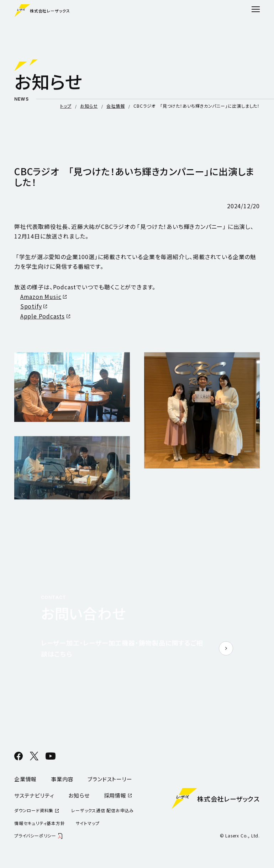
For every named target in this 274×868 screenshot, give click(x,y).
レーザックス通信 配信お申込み (102, 810)
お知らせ (89, 106)
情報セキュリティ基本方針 (40, 823)
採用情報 (115, 795)
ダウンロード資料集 (34, 810)
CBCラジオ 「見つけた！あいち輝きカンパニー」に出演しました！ (197, 106)
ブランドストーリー (110, 779)
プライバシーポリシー (35, 835)
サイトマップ (88, 823)
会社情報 (115, 106)
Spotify (31, 306)
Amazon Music (41, 296)
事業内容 (62, 779)
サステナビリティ (34, 795)
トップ (66, 106)
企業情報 (25, 779)
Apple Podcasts (43, 316)
